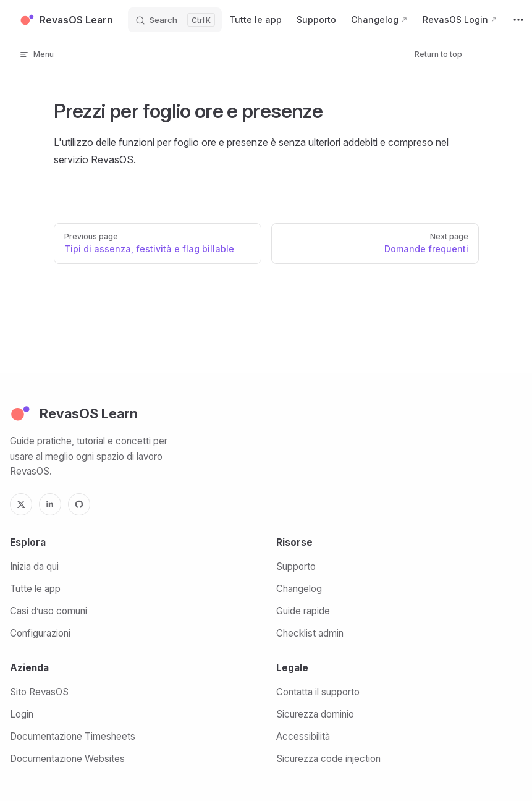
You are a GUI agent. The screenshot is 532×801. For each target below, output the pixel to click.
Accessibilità (303, 736)
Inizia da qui (34, 566)
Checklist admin (310, 633)
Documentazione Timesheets (73, 736)
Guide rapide (303, 611)
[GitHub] (79, 504)
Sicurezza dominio (315, 714)
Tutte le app (35, 589)
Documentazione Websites (67, 759)
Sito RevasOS (39, 692)
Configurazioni (40, 633)
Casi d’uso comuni (49, 611)
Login (22, 714)
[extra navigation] (518, 20)
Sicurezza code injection (328, 759)
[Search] (175, 20)
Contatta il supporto (318, 692)
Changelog (299, 589)
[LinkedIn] (50, 504)
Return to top (438, 54)
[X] (21, 504)
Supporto (296, 566)
